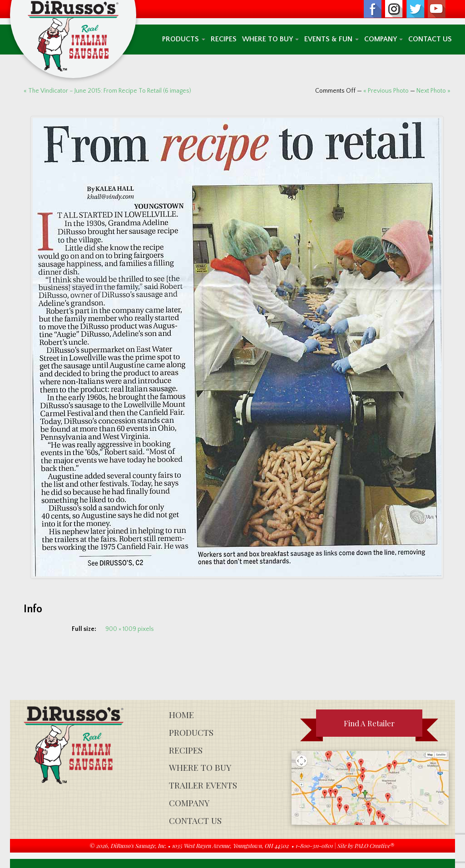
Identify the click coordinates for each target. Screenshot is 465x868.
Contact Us (430, 39)
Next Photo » (433, 91)
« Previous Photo (386, 91)
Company (383, 39)
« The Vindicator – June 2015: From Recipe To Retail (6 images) (107, 91)
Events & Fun (331, 39)
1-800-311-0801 (314, 846)
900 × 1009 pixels (130, 629)
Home (181, 715)
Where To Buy (270, 39)
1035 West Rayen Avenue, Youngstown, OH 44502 (230, 846)
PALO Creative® (374, 846)
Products (184, 39)
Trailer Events (203, 785)
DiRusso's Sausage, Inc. (139, 846)
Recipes (224, 39)
